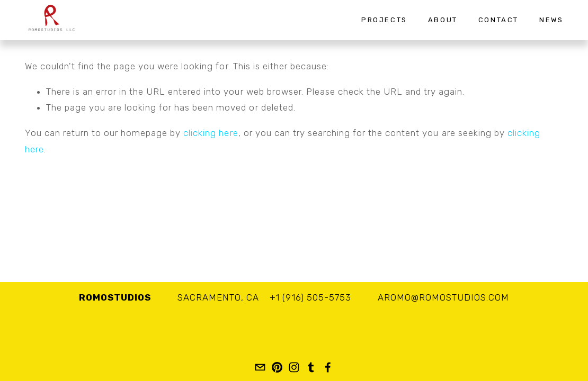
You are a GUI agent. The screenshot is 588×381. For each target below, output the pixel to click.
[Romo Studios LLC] (328, 367)
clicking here (211, 133)
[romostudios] (277, 367)
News (551, 20)
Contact (498, 20)
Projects (384, 20)
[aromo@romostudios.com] (260, 367)
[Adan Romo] (294, 367)
